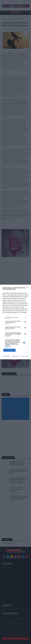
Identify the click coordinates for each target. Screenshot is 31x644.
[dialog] (15, 322)
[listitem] (15, 318)
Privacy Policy (25, 356)
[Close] (28, 288)
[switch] (25, 322)
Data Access (15, 356)
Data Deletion (6, 356)
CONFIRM (9, 350)
